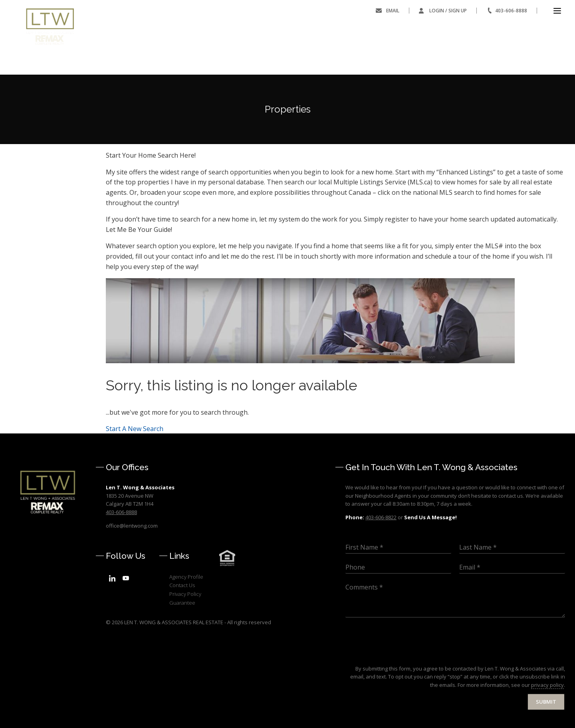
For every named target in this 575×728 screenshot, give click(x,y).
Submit (546, 702)
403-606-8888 (511, 11)
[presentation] (406, 655)
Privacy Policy (185, 594)
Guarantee (182, 603)
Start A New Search (135, 429)
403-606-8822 (381, 517)
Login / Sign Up (448, 11)
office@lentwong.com (132, 526)
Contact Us (182, 585)
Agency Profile (186, 577)
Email (393, 11)
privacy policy (547, 685)
